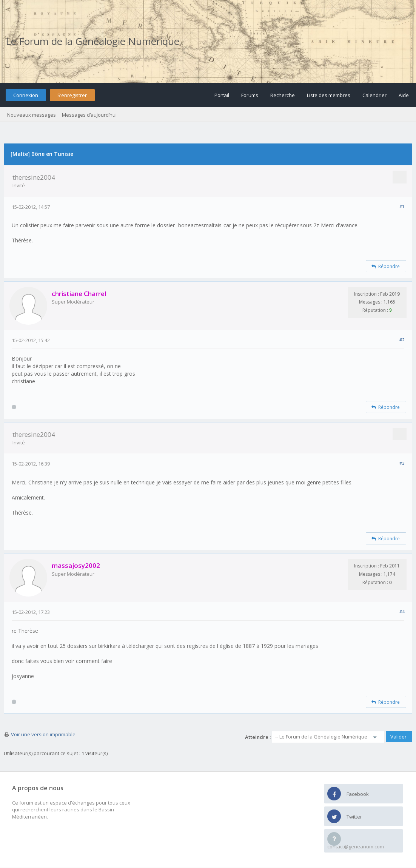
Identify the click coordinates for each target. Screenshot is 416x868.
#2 (402, 340)
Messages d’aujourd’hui (89, 115)
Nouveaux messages (32, 115)
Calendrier (374, 95)
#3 (402, 463)
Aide (404, 95)
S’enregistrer (72, 95)
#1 (402, 206)
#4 (402, 611)
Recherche (283, 95)
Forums (250, 95)
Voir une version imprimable (43, 734)
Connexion (26, 95)
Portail (222, 95)
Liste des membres (329, 95)
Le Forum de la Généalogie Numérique (92, 41)
